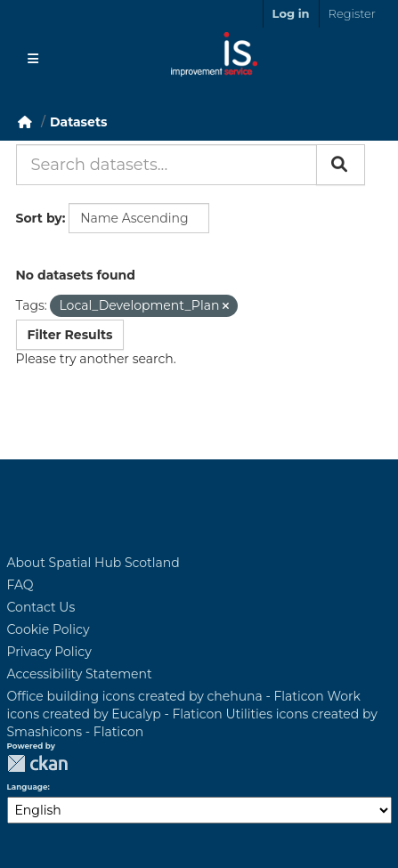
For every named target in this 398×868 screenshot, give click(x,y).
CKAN (37, 763)
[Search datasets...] (167, 165)
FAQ (20, 585)
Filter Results (70, 335)
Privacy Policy (49, 652)
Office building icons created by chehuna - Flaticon (166, 696)
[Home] (25, 122)
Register (352, 13)
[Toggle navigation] (33, 59)
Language (28, 787)
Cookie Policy (49, 629)
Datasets (78, 122)
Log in (291, 13)
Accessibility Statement (80, 674)
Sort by (39, 218)
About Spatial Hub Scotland (93, 563)
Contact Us (41, 607)
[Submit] (341, 165)
